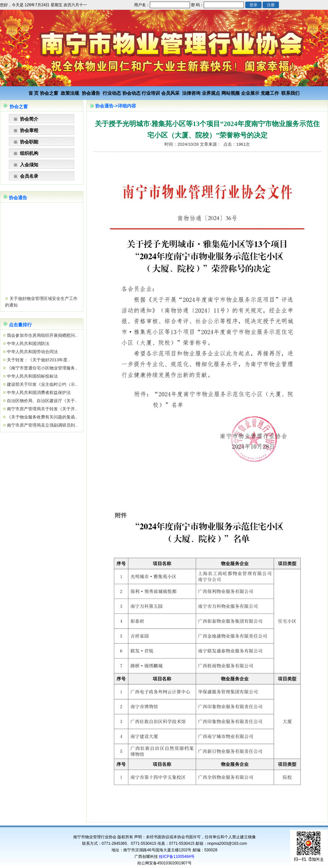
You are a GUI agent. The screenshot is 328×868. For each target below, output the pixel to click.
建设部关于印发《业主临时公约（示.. (42, 384)
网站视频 (231, 93)
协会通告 (91, 93)
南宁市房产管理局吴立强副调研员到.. (42, 425)
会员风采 (170, 93)
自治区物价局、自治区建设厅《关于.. (42, 401)
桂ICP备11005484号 (177, 857)
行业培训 (151, 93)
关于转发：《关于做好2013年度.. (38, 360)
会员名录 (29, 176)
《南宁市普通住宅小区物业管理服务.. (42, 368)
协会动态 (131, 93)
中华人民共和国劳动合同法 (32, 352)
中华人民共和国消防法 (28, 344)
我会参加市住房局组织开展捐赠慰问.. (42, 335)
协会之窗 (49, 93)
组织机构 (29, 153)
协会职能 (29, 142)
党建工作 (270, 93)
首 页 (34, 93)
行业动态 (112, 93)
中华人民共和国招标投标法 (32, 376)
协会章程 (29, 130)
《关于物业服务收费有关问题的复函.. (42, 417)
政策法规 (70, 93)
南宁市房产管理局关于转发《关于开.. (42, 409)
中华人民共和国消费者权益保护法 (38, 393)
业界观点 (211, 93)
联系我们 (290, 93)
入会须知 (29, 165)
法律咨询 (191, 93)
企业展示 (250, 93)
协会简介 (29, 119)
